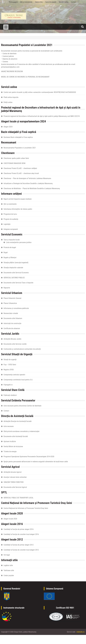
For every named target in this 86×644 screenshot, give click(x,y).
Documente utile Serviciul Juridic (15, 344)
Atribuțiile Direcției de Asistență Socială (18, 421)
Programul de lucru (10, 214)
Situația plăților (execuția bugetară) (16, 263)
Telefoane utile (9, 570)
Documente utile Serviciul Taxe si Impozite (18, 283)
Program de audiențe (11, 219)
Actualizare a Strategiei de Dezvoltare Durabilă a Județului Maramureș (28, 183)
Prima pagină (13, 2)
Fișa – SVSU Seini (10, 365)
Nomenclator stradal (11, 313)
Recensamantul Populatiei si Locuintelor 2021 (20, 148)
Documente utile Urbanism (13, 318)
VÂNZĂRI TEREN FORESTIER (13, 482)
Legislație (7, 224)
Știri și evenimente (26, 2)
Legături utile (8, 565)
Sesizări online (64, 2)
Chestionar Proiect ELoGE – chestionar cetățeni (20, 168)
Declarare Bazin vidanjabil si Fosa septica (18, 137)
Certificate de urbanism (12, 328)
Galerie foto (39, 2)
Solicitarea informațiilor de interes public (18, 209)
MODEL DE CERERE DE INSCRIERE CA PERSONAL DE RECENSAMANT (25, 77)
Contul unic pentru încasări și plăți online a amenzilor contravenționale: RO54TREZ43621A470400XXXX (40, 92)
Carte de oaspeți (51, 2)
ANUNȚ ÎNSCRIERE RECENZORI (12, 71)
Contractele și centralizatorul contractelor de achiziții (22, 349)
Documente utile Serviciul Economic (16, 273)
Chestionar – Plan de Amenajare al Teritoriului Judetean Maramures (27, 178)
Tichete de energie (10, 452)
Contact (74, 2)
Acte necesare (9, 426)
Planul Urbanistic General (12, 298)
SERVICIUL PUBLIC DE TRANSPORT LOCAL (18, 498)
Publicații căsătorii (10, 395)
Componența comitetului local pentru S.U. (18, 380)
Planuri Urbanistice (10, 303)
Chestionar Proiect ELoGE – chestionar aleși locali (21, 173)
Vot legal (7, 555)
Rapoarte (7, 288)
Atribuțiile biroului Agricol (12, 472)
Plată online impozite (11, 97)
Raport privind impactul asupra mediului (18, 199)
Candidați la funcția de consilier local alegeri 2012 (21, 550)
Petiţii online (8, 102)
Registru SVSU (9, 370)
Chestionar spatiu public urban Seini (16, 158)
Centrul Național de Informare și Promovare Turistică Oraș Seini (26, 508)
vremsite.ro (80, 632)
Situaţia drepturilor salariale (13, 268)
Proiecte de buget (10, 247)
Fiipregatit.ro (8, 385)
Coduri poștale (9, 575)
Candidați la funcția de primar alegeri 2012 (19, 545)
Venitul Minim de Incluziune (13, 446)
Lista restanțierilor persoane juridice (19, 242)
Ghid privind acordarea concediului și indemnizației (21, 431)
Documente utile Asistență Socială (16, 436)
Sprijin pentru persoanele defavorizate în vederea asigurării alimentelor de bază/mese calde (36, 462)
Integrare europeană (11, 229)
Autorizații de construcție (12, 323)
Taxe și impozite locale (12, 240)
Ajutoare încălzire (10, 441)
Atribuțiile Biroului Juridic (12, 339)
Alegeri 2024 (8, 127)
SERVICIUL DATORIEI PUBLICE (14, 278)
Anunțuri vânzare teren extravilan (15, 477)
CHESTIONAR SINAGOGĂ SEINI (15, 163)
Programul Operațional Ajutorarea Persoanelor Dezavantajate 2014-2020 (29, 457)
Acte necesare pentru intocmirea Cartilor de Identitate (22, 406)
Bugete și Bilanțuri (10, 257)
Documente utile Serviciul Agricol (15, 487)
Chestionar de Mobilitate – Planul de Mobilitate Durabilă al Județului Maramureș (32, 188)
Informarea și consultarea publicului (16, 308)
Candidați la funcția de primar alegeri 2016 (19, 529)
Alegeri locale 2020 (10, 519)
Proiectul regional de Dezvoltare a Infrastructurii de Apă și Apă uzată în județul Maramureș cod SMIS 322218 (42, 116)
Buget (6, 252)
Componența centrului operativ (14, 375)
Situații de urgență (10, 360)
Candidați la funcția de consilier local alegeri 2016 (21, 534)
